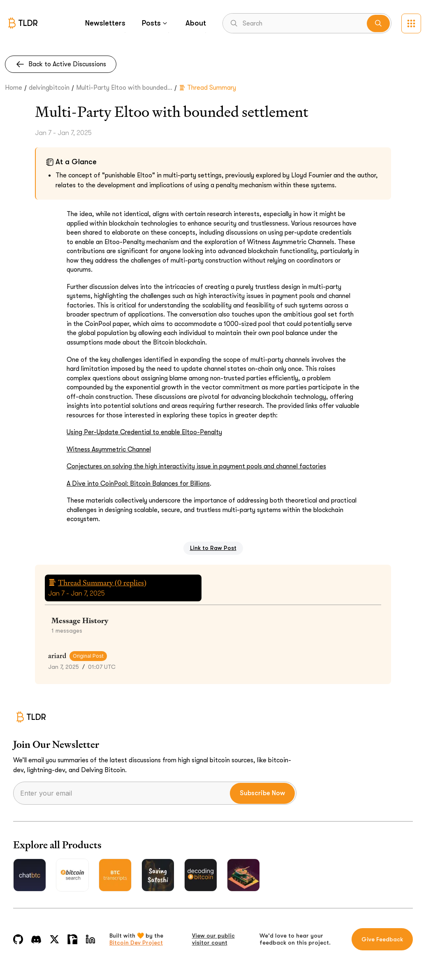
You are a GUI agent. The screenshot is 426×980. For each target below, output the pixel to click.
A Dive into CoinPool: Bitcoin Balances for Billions (138, 484)
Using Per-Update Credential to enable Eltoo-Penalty (144, 432)
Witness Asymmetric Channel (109, 449)
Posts (155, 23)
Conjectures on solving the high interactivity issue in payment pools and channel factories (196, 466)
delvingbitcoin (49, 88)
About (196, 23)
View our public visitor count (213, 939)
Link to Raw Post (213, 548)
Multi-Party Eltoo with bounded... (124, 88)
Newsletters (105, 23)
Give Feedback (382, 939)
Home (14, 88)
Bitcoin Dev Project (136, 943)
